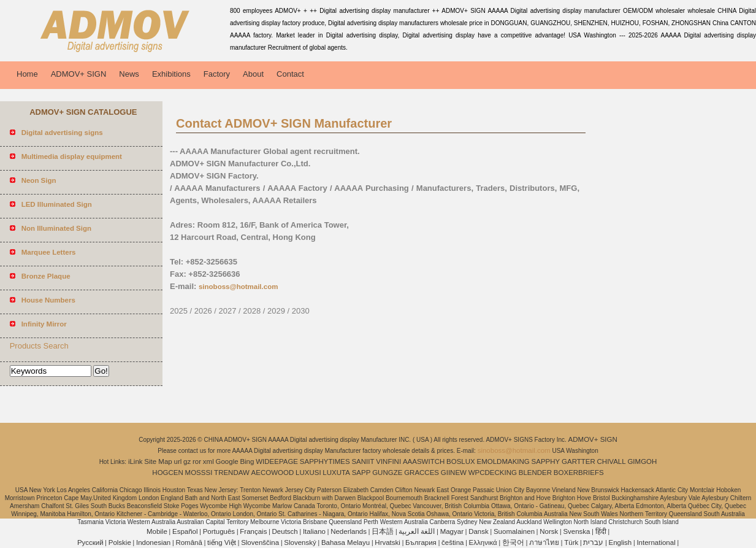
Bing (247, 461)
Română (189, 542)
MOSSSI (199, 473)
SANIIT (363, 461)
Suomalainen (514, 531)
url (178, 461)
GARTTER (578, 461)
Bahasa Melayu (346, 542)
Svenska (576, 531)
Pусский (90, 542)
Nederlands (349, 531)
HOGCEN (167, 473)
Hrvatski (388, 542)
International (656, 542)
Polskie (120, 542)
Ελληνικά (483, 542)
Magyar (452, 531)
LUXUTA (336, 473)
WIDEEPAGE (277, 461)
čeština (452, 542)
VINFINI (388, 461)
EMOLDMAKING (503, 461)
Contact (290, 74)
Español (185, 531)
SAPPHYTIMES (325, 461)
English (620, 542)
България (421, 542)
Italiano (314, 531)
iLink (136, 461)
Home (27, 74)
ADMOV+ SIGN (79, 74)
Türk (571, 542)
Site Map (158, 461)
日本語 (383, 531)
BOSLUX (461, 461)
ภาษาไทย (544, 542)
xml (208, 461)
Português (219, 531)
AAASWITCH (424, 461)
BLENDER (535, 473)
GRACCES (422, 473)
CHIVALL (612, 461)
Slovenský (300, 542)
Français (253, 531)
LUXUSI (308, 473)
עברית (593, 542)
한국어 (513, 542)
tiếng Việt (222, 542)
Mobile (157, 531)
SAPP (361, 473)
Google (227, 461)
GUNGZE (387, 473)
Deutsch (285, 531)
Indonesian (153, 542)
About (253, 74)
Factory (217, 74)
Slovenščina (260, 542)
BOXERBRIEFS (579, 473)
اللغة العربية (417, 531)
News (129, 74)
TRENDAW (232, 473)
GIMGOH (642, 461)
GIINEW (454, 473)
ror (197, 461)
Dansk (479, 531)
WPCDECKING (493, 473)
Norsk (549, 531)
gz (187, 461)
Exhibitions (171, 74)
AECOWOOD (273, 473)
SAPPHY (546, 461)
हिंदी (601, 531)
